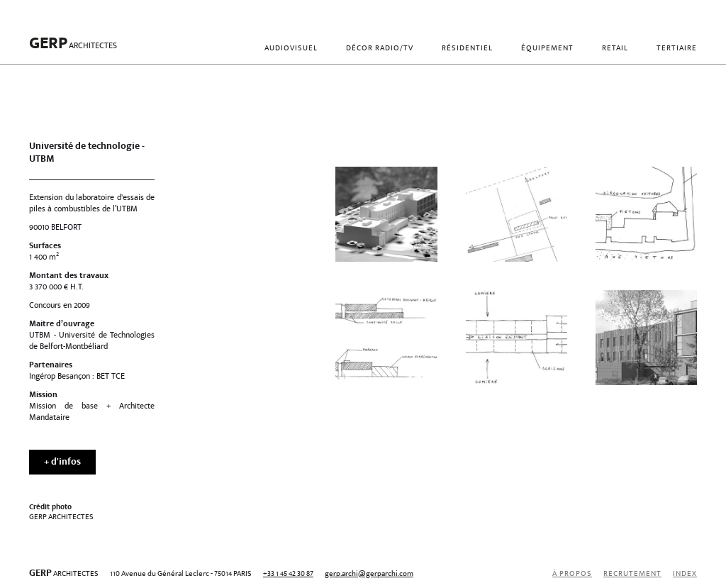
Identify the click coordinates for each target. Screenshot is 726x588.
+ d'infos (62, 463)
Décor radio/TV (380, 49)
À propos (572, 574)
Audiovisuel (291, 49)
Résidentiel (467, 49)
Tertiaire (677, 49)
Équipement (547, 49)
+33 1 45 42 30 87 (288, 574)
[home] (73, 49)
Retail (615, 49)
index (685, 574)
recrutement (632, 574)
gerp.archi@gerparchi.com (369, 574)
